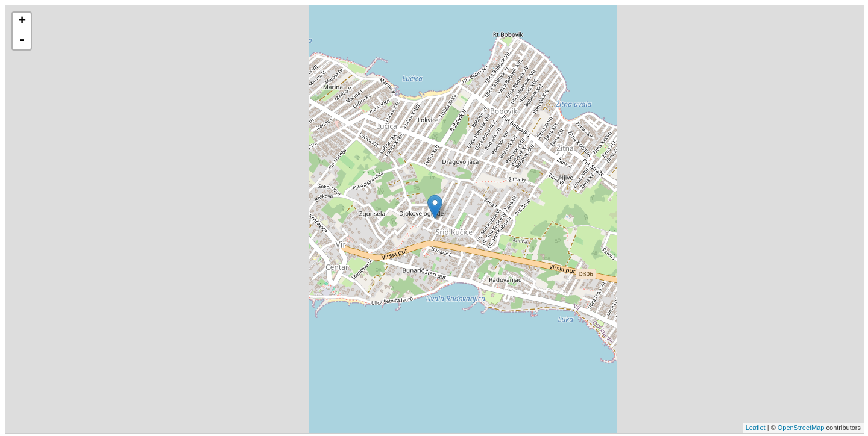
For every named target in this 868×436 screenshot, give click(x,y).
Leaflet (756, 428)
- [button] (22, 40)
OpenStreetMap (801, 428)
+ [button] (22, 22)
